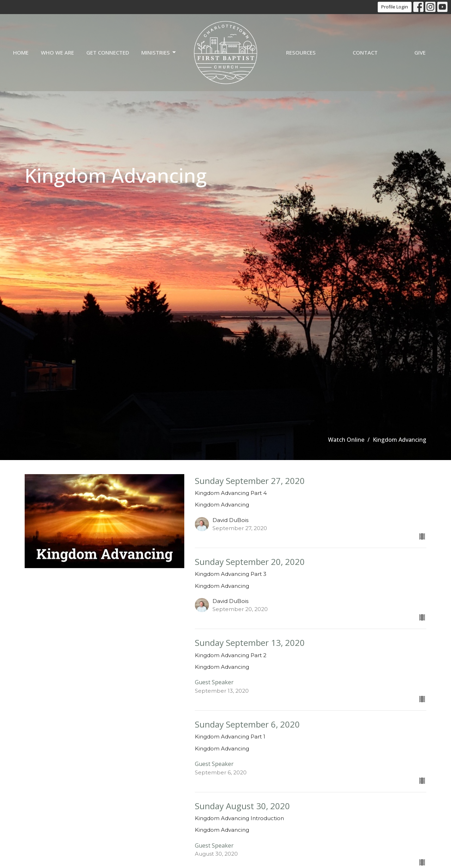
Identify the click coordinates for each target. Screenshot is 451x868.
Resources (301, 52)
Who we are (57, 52)
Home (21, 52)
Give (420, 52)
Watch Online (346, 440)
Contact (365, 52)
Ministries (159, 53)
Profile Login (395, 7)
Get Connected (108, 52)
